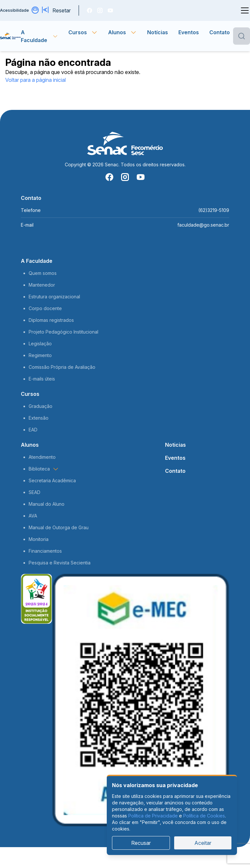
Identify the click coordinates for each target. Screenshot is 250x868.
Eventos (189, 32)
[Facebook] (90, 10)
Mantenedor (42, 285)
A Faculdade (37, 261)
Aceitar (203, 843)
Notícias (158, 32)
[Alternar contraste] (35, 10)
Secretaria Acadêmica (52, 480)
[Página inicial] (10, 36)
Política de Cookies (204, 816)
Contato (220, 32)
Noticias (175, 445)
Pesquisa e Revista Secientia (60, 563)
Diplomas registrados (51, 320)
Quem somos (43, 273)
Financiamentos (45, 551)
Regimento (40, 355)
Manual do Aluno (47, 504)
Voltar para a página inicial (35, 80)
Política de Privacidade (153, 816)
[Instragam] (100, 10)
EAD (33, 430)
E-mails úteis (42, 379)
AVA (33, 516)
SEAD (35, 492)
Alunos (30, 445)
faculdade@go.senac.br (203, 225)
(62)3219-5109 (214, 210)
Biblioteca (44, 469)
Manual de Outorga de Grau (59, 527)
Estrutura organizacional (54, 297)
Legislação (40, 344)
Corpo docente (45, 308)
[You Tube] (110, 10)
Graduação (41, 406)
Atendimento (42, 457)
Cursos (30, 394)
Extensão (39, 418)
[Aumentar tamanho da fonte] (46, 10)
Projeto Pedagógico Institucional (63, 332)
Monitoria (39, 539)
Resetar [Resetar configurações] (62, 10)
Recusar (141, 843)
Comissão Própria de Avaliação (62, 367)
